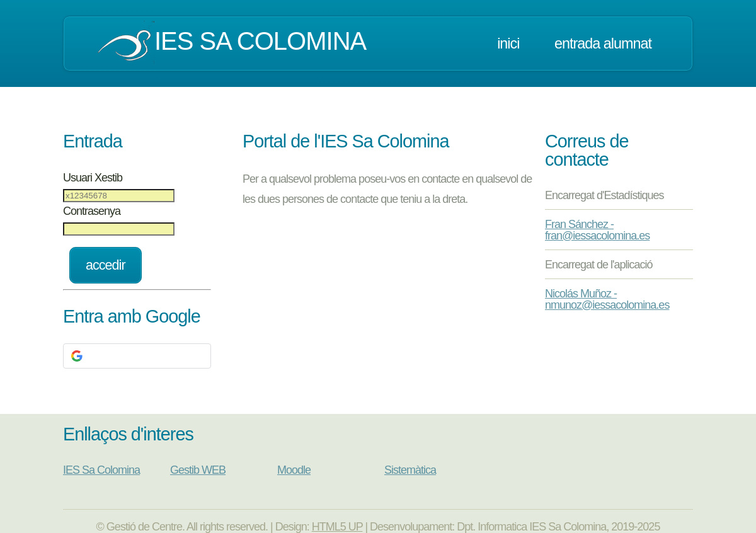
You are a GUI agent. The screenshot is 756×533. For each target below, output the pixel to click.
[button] (137, 356)
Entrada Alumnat (603, 43)
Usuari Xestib (93, 178)
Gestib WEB (198, 470)
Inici (508, 43)
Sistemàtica (410, 470)
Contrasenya (92, 211)
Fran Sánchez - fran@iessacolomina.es (597, 230)
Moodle (294, 470)
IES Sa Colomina (101, 470)
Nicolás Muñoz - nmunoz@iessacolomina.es (607, 299)
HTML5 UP (337, 527)
